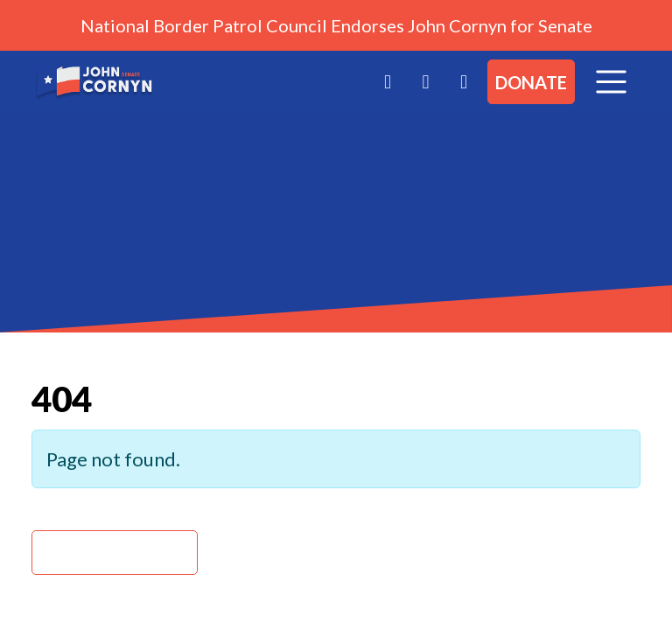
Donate (531, 82)
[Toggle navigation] (611, 82)
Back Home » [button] (115, 553)
